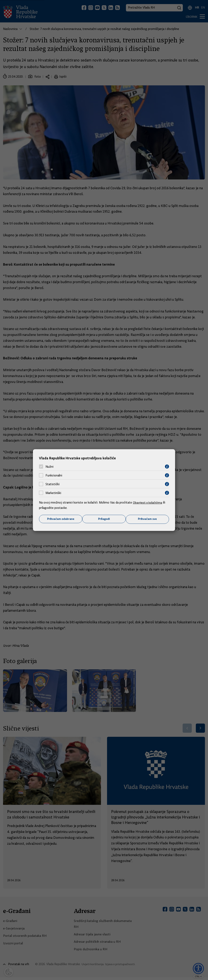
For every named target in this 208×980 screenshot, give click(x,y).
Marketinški (53, 493)
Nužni (49, 466)
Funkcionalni (54, 475)
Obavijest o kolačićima (148, 503)
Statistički (53, 484)
